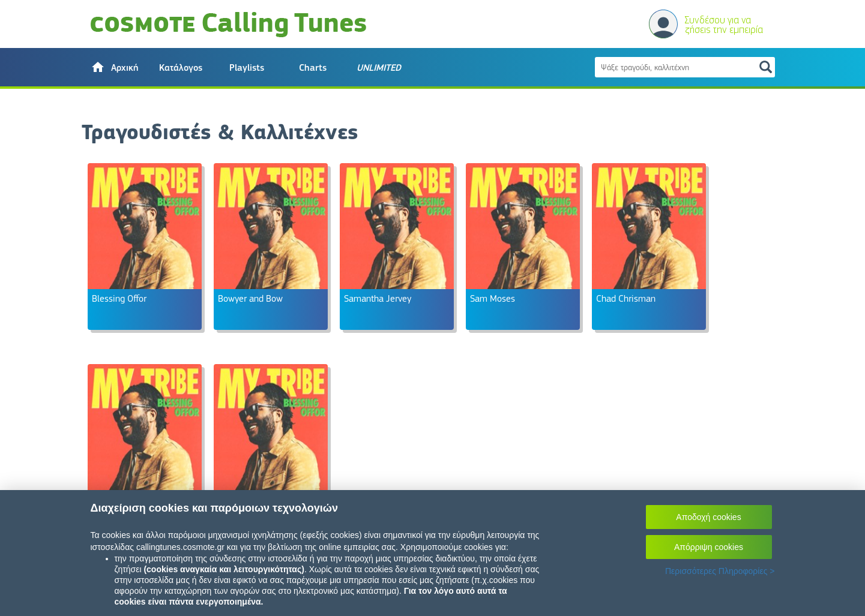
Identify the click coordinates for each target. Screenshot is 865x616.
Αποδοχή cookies (708, 517)
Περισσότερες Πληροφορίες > (720, 571)
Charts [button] (313, 68)
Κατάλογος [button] (181, 68)
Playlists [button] (247, 68)
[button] (115, 67)
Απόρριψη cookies (709, 547)
